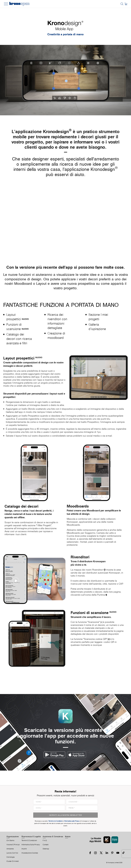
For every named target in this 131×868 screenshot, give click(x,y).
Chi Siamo (10, 840)
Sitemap (46, 849)
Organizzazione (13, 836)
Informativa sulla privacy (31, 845)
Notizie (68, 836)
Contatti (46, 845)
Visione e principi (13, 845)
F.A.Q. (45, 840)
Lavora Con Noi (12, 853)
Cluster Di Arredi (13, 861)
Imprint (24, 849)
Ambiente (10, 849)
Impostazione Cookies (30, 853)
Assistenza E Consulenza (53, 836)
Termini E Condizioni (29, 840)
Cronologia (11, 857)
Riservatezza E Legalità (31, 836)
